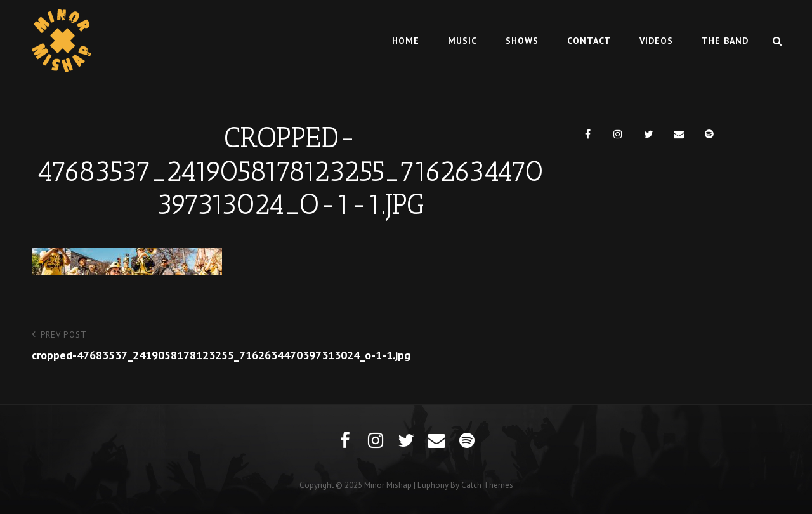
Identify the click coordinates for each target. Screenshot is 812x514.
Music (462, 41)
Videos (656, 41)
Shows (522, 41)
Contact (589, 41)
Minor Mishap (388, 485)
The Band (725, 41)
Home (406, 41)
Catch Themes (487, 485)
